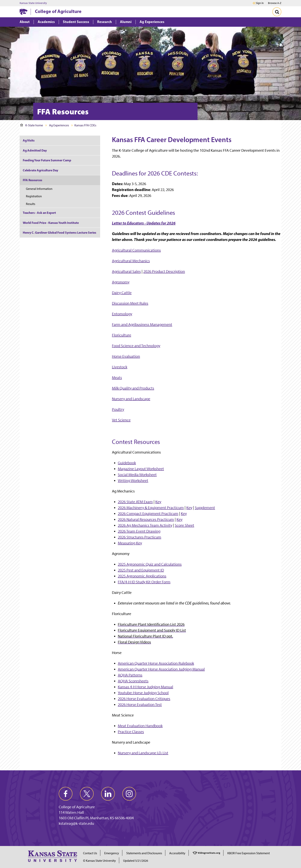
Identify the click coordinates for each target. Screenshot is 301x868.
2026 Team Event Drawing (139, 531)
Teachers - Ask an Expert (39, 213)
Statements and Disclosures (144, 853)
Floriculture (122, 335)
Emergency (112, 853)
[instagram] (129, 794)
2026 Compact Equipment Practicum (148, 513)
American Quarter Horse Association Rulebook (156, 663)
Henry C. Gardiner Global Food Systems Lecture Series (59, 232)
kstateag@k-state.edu (76, 823)
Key (158, 502)
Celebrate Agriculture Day (40, 170)
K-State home (32, 125)
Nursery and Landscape (131, 399)
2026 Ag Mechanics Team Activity (145, 525)
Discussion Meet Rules (130, 303)
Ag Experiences (59, 125)
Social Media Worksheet (137, 475)
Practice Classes (131, 732)
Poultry (118, 409)
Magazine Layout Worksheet (141, 469)
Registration (34, 196)
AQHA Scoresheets (133, 681)
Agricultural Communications (136, 250)
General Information (39, 189)
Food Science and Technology (136, 346)
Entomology (122, 314)
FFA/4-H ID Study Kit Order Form (144, 582)
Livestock (120, 367)
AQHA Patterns (130, 675)
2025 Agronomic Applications (142, 576)
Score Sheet (184, 525)
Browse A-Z (275, 3)
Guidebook (127, 463)
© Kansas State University (99, 861)
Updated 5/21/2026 (136, 861)
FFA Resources (32, 180)
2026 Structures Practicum (140, 537)
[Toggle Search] (277, 12)
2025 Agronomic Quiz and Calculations (150, 564)
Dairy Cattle (122, 293)
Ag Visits (29, 140)
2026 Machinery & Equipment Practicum (151, 508)
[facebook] (66, 794)
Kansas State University (33, 3)
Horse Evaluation (126, 356)
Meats (117, 378)
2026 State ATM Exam (135, 502)
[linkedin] (108, 794)
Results (31, 204)
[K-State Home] (24, 12)
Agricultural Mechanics (131, 261)
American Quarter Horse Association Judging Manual (161, 669)
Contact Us (90, 853)
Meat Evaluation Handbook (140, 726)
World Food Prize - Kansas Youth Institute (51, 223)
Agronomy (121, 282)
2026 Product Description (164, 271)
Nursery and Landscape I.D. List (143, 753)
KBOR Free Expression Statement (249, 853)
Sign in (260, 3)
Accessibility (177, 853)
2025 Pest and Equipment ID (141, 570)
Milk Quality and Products (133, 388)
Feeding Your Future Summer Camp (47, 160)
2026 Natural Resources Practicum (146, 519)
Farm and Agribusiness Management (142, 324)
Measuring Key (130, 543)
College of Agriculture (58, 11)
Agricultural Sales (126, 271)
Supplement (205, 508)
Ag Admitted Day (35, 150)
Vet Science (121, 420)
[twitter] (87, 794)
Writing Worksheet (133, 480)
